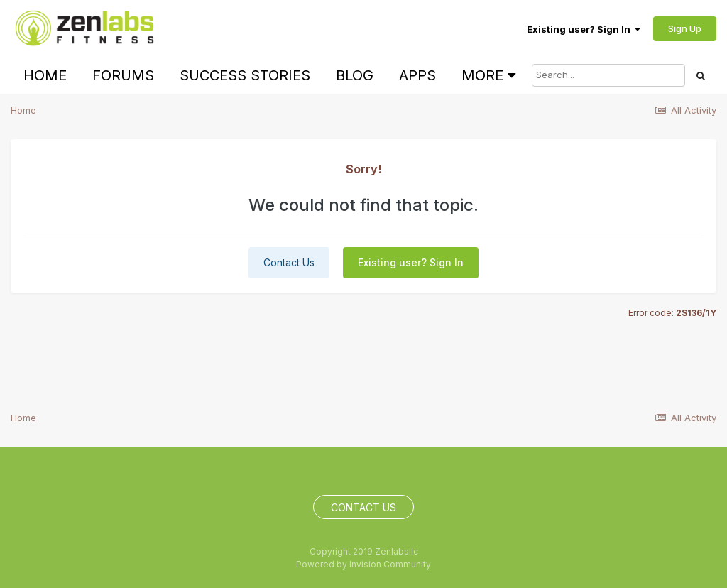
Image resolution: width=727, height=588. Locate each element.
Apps (417, 75)
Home (45, 75)
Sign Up (685, 28)
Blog (355, 75)
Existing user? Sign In (584, 29)
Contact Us (289, 262)
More (488, 75)
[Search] (608, 75)
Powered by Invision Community (363, 564)
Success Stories (245, 75)
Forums (123, 75)
